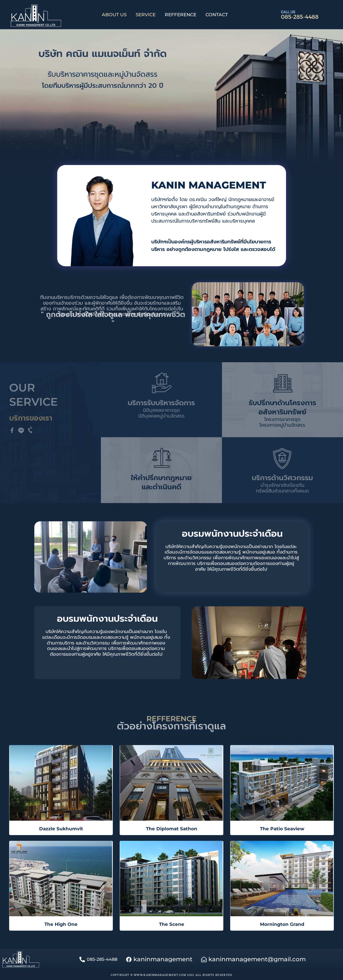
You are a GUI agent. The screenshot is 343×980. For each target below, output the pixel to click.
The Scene (171, 924)
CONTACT (217, 15)
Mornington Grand (282, 924)
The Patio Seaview (282, 828)
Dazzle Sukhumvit (61, 828)
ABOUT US (114, 15)
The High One (61, 924)
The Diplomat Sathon (171, 828)
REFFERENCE (181, 15)
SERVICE (146, 15)
